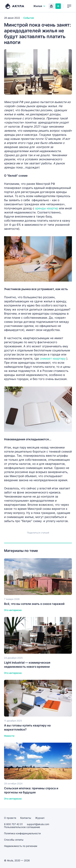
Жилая (39, 6)
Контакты (26, 818)
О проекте (10, 818)
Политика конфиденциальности (22, 833)
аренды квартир (47, 208)
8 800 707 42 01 (13, 824)
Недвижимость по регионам (21, 846)
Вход (51, 6)
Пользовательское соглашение (22, 827)
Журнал (40, 818)
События (29, 18)
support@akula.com (38, 824)
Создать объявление (58, 6)
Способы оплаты (14, 840)
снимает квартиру (53, 359)
